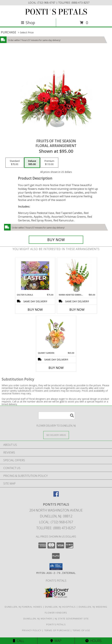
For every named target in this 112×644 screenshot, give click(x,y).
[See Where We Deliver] (56, 435)
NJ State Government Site (72, 619)
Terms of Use (81, 630)
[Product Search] (57, 415)
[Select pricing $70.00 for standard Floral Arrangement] (15, 163)
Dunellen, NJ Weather (38, 619)
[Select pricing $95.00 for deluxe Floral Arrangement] (32, 163)
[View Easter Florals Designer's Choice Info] (35, 276)
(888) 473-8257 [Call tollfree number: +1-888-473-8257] (81, 3)
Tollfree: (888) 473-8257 (56, 528)
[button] (56, 567)
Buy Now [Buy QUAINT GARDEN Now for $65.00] (56, 368)
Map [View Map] (56, 641)
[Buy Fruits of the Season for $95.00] (56, 240)
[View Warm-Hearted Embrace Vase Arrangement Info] (77, 275)
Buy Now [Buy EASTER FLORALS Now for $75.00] (35, 310)
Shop (28, 23)
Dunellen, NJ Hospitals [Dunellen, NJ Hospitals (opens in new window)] (60, 607)
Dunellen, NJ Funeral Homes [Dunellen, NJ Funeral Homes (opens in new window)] (23, 607)
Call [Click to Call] (19, 641)
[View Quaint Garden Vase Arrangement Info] (56, 334)
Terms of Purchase (57, 630)
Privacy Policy (32, 630)
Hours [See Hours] (93, 641)
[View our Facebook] (56, 496)
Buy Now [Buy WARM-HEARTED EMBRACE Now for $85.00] (77, 310)
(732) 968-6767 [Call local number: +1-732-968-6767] (47, 3)
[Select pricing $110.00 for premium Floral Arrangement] (49, 163)
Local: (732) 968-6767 (56, 522)
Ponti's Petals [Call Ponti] (56, 581)
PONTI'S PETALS (56, 12)
